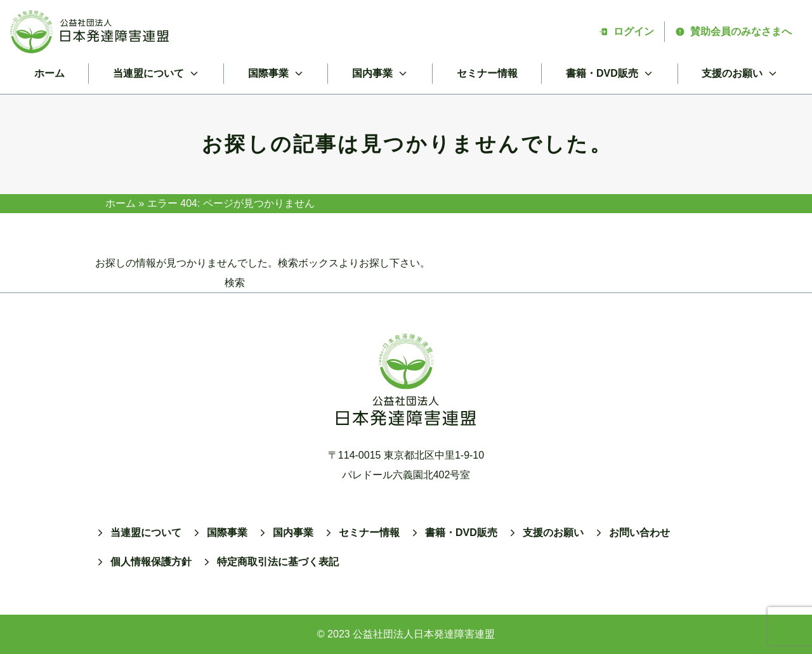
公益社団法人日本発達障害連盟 (424, 634)
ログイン (626, 31)
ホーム (49, 73)
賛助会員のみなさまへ (733, 31)
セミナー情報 (487, 73)
